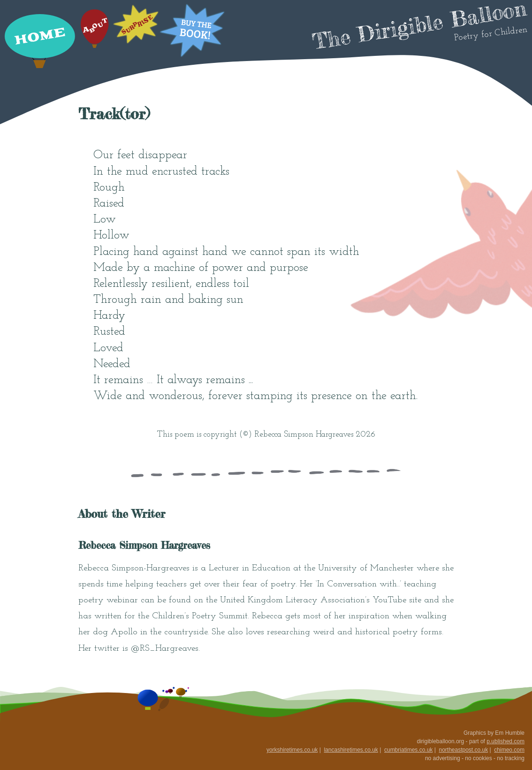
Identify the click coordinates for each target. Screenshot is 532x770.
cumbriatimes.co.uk (408, 750)
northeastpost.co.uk (463, 750)
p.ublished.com (505, 741)
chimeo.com (509, 750)
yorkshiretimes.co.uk (292, 750)
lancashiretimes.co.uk (351, 750)
